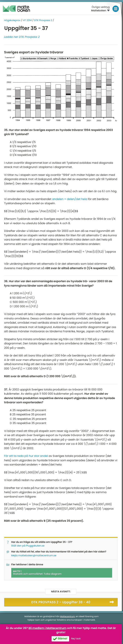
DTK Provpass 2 (43, 20)
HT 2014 (27, 20)
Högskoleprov (12, 20)
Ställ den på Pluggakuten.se (28, 546)
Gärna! (63, 639)
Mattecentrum (68, 616)
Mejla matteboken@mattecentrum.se (34, 556)
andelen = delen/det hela (70, 199)
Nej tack (76, 639)
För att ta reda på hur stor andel (26, 456)
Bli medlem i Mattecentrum (47, 628)
